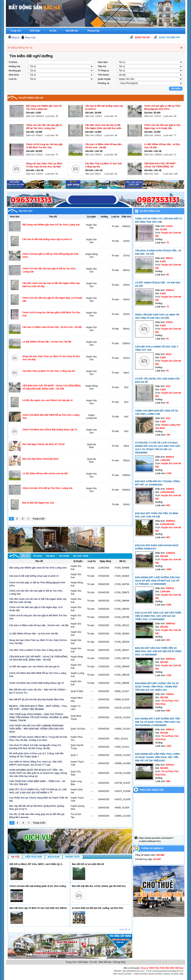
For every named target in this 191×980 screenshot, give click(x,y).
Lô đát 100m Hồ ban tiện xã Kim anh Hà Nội (45, 474)
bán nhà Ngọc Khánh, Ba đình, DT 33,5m (44, 444)
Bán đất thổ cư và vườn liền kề (88, 864)
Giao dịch (103, 62)
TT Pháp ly (103, 71)
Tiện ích (102, 66)
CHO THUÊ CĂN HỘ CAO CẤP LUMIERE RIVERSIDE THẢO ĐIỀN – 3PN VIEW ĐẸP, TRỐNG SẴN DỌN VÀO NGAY (37, 729)
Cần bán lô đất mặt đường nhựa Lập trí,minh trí (47, 239)
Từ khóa (13, 62)
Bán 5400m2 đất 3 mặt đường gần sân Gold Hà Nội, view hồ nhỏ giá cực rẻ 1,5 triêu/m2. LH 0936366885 (158, 581)
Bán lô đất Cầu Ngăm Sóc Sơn (38, 503)
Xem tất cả (125, 929)
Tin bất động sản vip (31, 98)
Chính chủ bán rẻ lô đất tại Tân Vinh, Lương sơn (48, 488)
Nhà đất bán (72, 31)
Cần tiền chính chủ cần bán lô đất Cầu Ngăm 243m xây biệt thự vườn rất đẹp (103, 128)
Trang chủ (16, 31)
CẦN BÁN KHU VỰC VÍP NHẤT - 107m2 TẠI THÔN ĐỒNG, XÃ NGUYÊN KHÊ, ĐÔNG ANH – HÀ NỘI (163, 167)
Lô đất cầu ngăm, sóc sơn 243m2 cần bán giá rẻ (48, 400)
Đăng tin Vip (142, 38)
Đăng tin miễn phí (169, 38)
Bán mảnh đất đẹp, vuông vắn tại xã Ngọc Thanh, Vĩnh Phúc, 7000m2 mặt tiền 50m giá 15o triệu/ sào (157, 687)
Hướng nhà (15, 66)
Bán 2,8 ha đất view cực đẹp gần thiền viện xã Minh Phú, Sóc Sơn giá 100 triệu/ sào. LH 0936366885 (158, 616)
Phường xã (103, 83)
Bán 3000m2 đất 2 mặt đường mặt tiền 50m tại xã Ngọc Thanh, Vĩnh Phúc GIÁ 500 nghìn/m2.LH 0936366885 (158, 722)
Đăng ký (15, 38)
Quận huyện (104, 79)
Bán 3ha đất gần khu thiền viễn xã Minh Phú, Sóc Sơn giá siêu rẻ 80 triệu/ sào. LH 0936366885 (158, 651)
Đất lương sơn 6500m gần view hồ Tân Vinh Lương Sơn (51, 225)
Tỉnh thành (103, 75)
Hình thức (14, 75)
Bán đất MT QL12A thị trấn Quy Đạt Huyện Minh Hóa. (37, 700)
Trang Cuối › (39, 519)
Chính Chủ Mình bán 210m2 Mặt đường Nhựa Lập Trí (50, 430)
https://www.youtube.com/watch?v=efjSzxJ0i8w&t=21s (156, 840)
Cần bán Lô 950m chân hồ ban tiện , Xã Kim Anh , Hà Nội (52, 327)
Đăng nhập (30, 38)
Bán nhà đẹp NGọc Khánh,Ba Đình (41, 459)
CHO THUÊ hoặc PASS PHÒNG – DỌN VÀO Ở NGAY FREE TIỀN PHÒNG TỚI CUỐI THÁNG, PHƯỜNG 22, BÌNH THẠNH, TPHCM (39, 717)
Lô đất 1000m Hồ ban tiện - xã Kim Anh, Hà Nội (47, 342)
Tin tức (53, 31)
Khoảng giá (15, 71)
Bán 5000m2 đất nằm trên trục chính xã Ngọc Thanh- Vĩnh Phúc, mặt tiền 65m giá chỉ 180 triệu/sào (157, 757)
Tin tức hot (26, 211)
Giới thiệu (35, 31)
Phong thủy (94, 31)
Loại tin (13, 79)
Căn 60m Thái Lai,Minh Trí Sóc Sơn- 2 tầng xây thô (49, 371)
